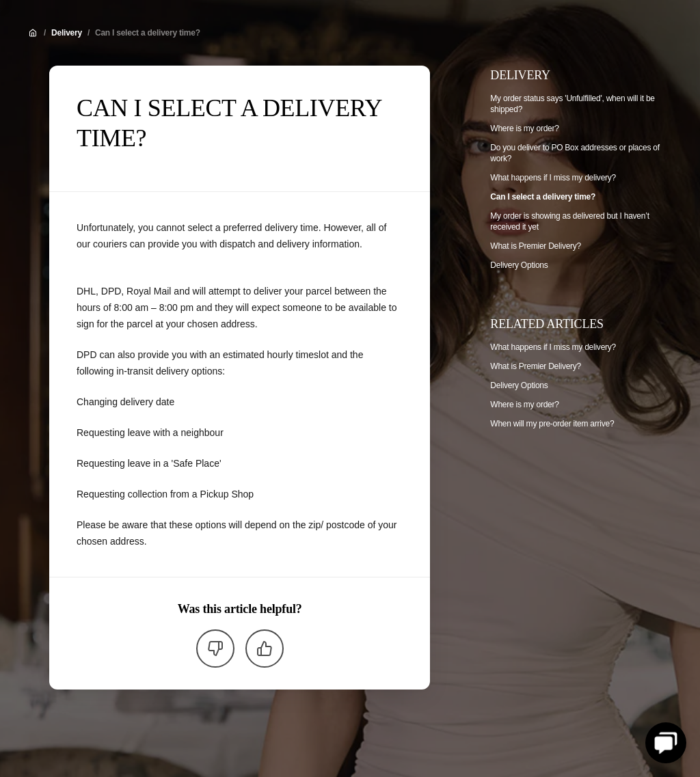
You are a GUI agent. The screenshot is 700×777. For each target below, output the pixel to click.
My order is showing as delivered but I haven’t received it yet (569, 221)
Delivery (67, 33)
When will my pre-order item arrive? (552, 424)
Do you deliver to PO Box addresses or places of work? (575, 153)
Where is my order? (524, 128)
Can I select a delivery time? (148, 33)
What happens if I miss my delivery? (553, 178)
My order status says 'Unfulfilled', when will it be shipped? (572, 104)
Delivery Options (519, 265)
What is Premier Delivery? (536, 246)
